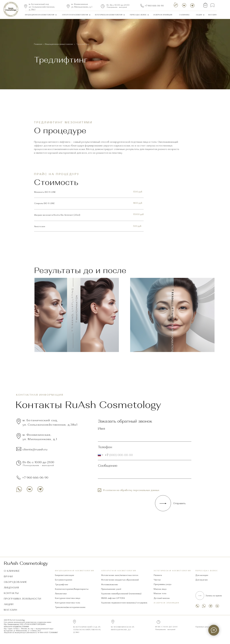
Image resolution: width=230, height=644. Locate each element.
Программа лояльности (23, 599)
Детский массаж (162, 598)
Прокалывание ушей (111, 589)
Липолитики (61, 594)
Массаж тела (160, 593)
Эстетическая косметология (109, 15)
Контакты (11, 593)
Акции (199, 15)
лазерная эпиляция (163, 15)
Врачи (8, 576)
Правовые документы (205, 627)
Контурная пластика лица (68, 598)
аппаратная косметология (75, 15)
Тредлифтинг (62, 585)
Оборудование (16, 582)
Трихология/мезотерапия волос (70, 607)
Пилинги (158, 575)
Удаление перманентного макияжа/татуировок (124, 603)
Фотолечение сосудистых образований (120, 580)
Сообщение (108, 466)
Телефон (105, 447)
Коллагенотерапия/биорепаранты (72, 589)
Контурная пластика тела (68, 603)
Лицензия (11, 588)
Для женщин (202, 575)
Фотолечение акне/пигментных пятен (120, 575)
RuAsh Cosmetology (26, 563)
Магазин (212, 15)
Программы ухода (162, 584)
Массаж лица (160, 589)
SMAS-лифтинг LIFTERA (113, 598)
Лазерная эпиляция (166, 603)
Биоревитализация (64, 575)
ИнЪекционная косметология (40, 15)
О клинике (184, 15)
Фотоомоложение (110, 585)
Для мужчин (202, 580)
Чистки (157, 580)
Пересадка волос (138, 15)
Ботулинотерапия (64, 580)
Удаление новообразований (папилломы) (121, 594)
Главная (38, 44)
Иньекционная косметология (59, 44)
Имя (101, 428)
